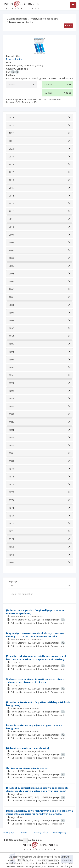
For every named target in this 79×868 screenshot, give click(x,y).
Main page (9, 832)
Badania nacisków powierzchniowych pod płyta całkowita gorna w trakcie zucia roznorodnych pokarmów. (39, 812)
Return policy (60, 832)
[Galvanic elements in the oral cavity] (28, 748)
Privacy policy (41, 832)
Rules (24, 832)
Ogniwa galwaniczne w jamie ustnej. (27, 768)
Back (68, 25)
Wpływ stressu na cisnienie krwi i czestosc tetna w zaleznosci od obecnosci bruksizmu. (35, 681)
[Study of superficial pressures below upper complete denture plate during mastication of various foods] (37, 789)
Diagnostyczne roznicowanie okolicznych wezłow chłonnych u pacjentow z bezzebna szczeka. (35, 635)
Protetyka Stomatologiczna (45, 19)
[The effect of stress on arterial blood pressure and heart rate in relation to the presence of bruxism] (36, 658)
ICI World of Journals (16, 19)
